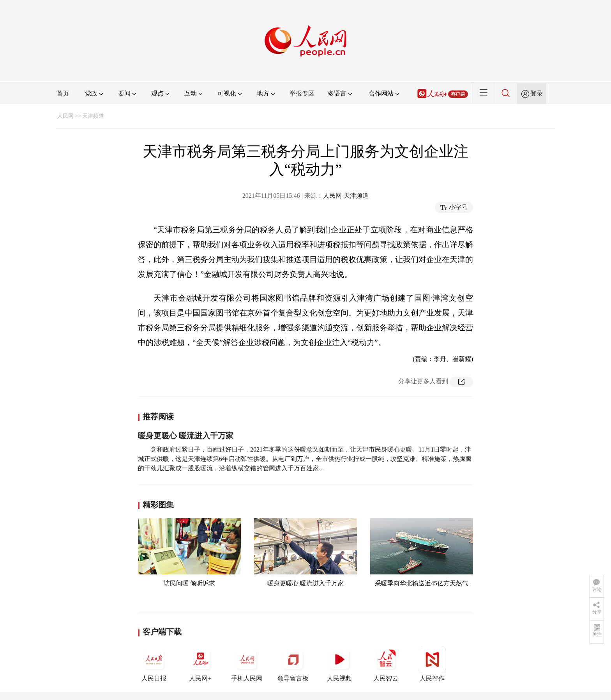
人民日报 (154, 664)
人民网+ (200, 664)
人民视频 (339, 664)
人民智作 (432, 664)
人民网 (65, 116)
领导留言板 (293, 664)
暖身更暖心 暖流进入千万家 (186, 436)
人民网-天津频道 (346, 196)
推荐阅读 (158, 416)
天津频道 (93, 116)
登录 (537, 93)
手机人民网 (247, 664)
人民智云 (386, 664)
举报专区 (302, 93)
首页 (63, 93)
